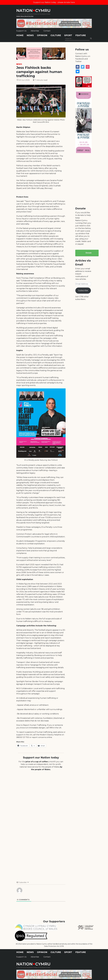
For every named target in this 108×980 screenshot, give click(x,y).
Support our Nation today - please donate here (54, 2)
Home (20, 35)
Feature (81, 35)
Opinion (42, 35)
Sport (68, 35)
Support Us (21, 31)
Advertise (35, 31)
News (30, 35)
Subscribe (83, 290)
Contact (47, 31)
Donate (89, 253)
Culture (56, 35)
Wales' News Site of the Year (25, 16)
